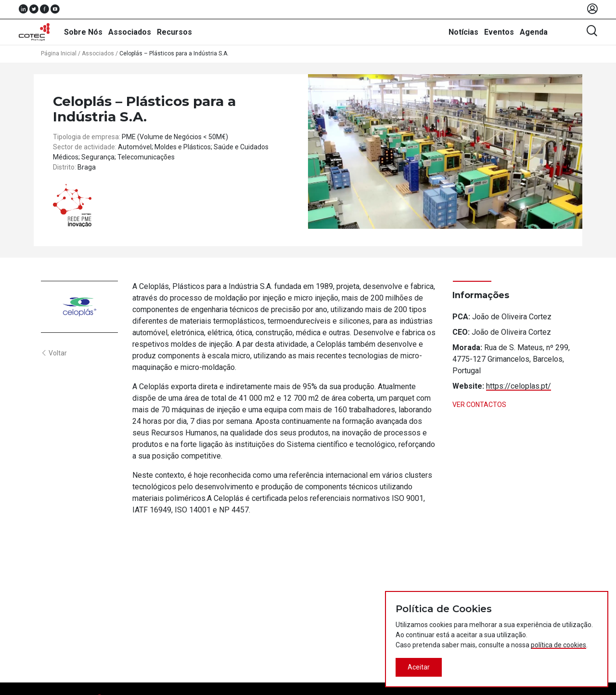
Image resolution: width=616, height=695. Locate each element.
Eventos (499, 32)
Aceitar (419, 667)
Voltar (54, 353)
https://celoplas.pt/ (519, 386)
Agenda (534, 32)
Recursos (174, 32)
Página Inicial (59, 53)
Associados (130, 32)
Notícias (463, 32)
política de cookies (558, 645)
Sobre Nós (83, 32)
